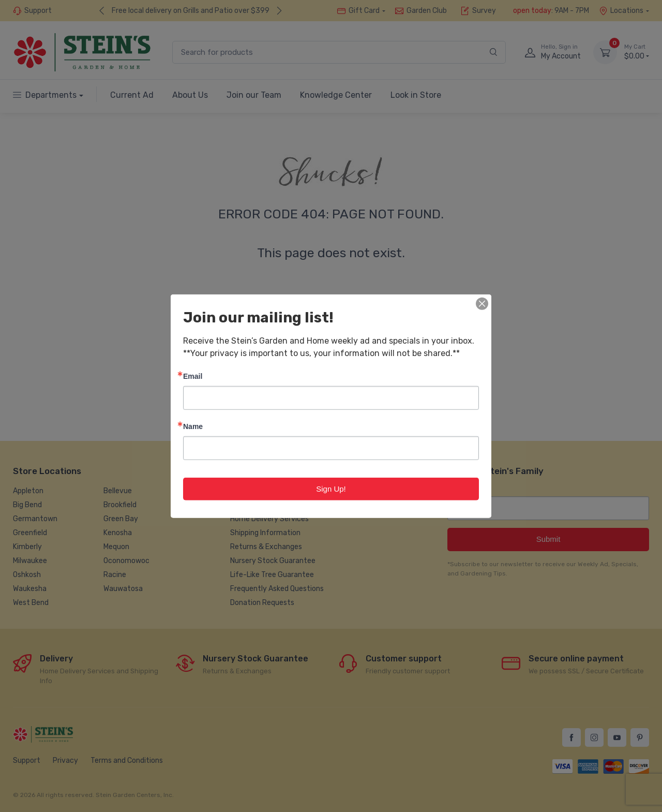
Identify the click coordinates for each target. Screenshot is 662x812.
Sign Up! (331, 488)
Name (193, 426)
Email (193, 375)
